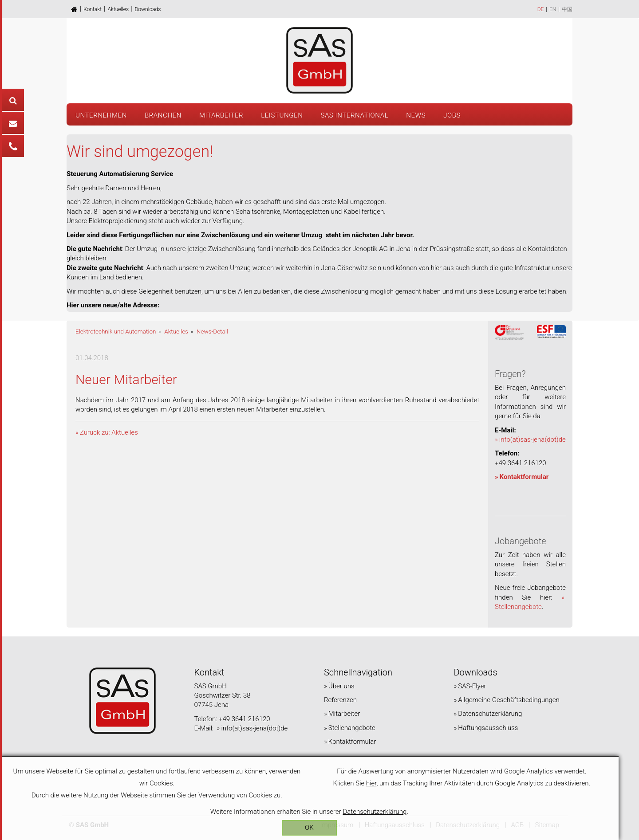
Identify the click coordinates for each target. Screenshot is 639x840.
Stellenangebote (352, 728)
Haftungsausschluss (488, 728)
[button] (282, 114)
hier (387, 783)
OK (319, 828)
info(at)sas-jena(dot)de (532, 440)
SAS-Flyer (472, 686)
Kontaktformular (524, 477)
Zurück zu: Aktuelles (109, 432)
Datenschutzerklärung (490, 714)
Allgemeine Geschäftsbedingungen (509, 700)
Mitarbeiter (344, 714)
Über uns (341, 686)
